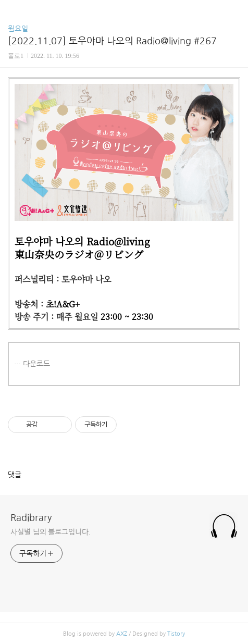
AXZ (122, 634)
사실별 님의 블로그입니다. (51, 532)
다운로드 (36, 364)
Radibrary (31, 518)
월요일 (18, 29)
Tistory (176, 634)
